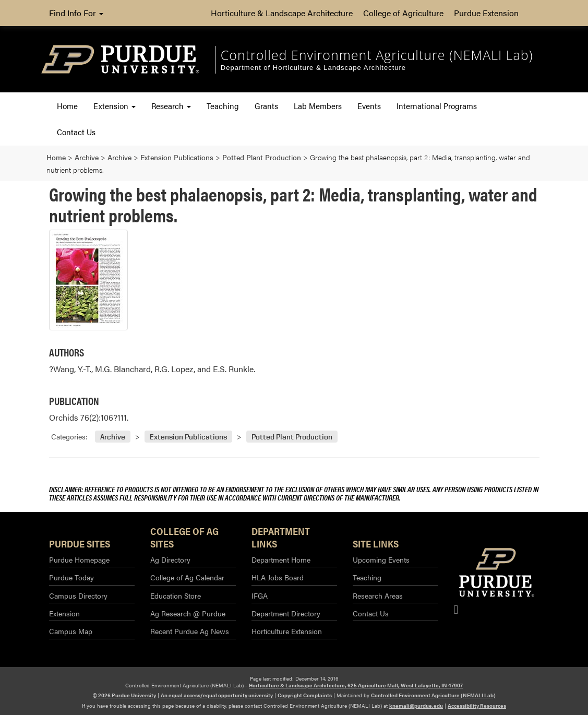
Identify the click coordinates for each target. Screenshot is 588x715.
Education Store (176, 595)
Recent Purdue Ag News (190, 631)
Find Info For (76, 13)
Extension (115, 106)
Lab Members (318, 106)
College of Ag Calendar (187, 577)
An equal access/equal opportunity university (217, 695)
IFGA (260, 595)
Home (67, 106)
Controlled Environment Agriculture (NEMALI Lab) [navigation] (377, 55)
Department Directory (286, 613)
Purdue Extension (486, 13)
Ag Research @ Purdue (188, 613)
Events (369, 106)
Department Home (281, 559)
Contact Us (76, 132)
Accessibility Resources (477, 706)
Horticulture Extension (287, 631)
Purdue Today (71, 577)
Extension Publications (188, 437)
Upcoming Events (381, 559)
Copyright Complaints (305, 695)
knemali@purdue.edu (416, 706)
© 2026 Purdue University (124, 695)
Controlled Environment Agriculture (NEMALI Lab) (433, 695)
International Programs (437, 106)
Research (171, 106)
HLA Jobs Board (278, 577)
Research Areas (378, 595)
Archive (113, 437)
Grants (266, 106)
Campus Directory (78, 595)
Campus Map (71, 631)
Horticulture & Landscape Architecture (282, 13)
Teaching (223, 106)
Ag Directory (170, 559)
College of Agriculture (403, 13)
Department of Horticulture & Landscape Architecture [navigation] (313, 68)
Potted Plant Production (292, 437)
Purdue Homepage (79, 559)
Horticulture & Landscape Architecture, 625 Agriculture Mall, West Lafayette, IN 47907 (356, 685)
